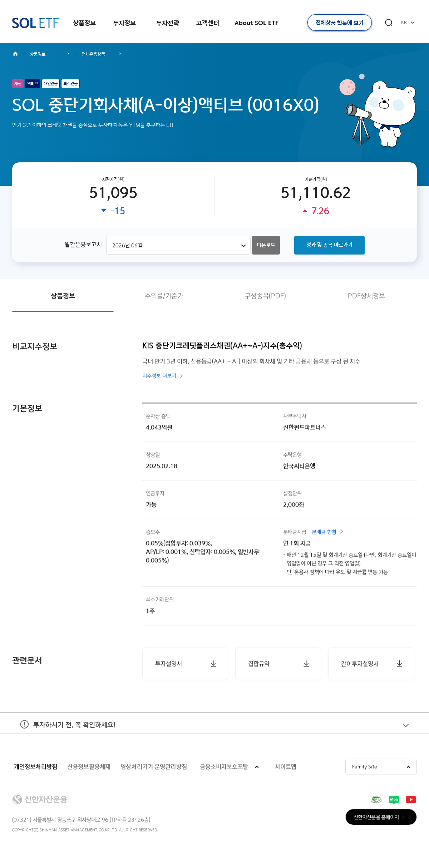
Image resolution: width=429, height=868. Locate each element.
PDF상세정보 (366, 297)
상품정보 (84, 23)
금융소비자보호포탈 (224, 768)
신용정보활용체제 (89, 768)
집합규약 (259, 665)
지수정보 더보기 (159, 377)
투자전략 (168, 23)
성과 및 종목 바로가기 (329, 245)
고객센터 (208, 23)
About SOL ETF (257, 23)
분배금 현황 (324, 533)
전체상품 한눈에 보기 (340, 23)
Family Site (365, 768)
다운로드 (266, 246)
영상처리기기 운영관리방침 (154, 768)
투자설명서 (169, 665)
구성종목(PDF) (265, 297)
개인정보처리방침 (36, 768)
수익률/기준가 (164, 297)
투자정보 (124, 23)
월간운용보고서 (83, 245)
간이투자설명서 (360, 665)
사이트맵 (286, 768)
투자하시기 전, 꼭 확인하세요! (64, 732)
